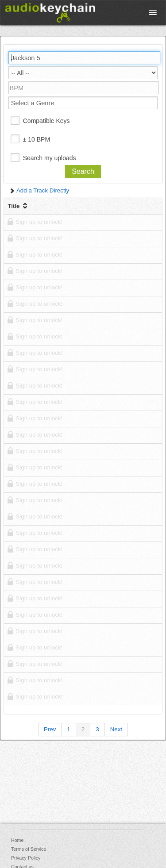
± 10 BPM (37, 139)
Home (17, 840)
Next (116, 729)
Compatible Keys (46, 121)
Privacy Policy (26, 858)
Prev (50, 729)
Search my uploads (50, 158)
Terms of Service (29, 849)
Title (18, 206)
